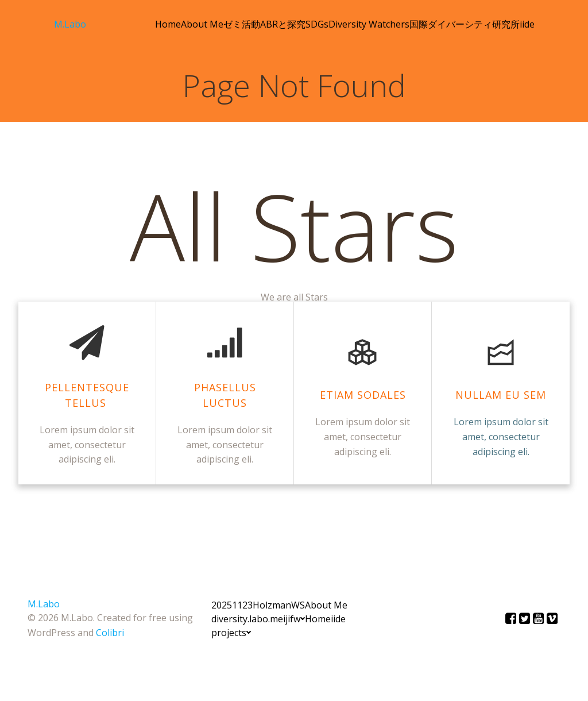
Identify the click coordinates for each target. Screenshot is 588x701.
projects (231, 633)
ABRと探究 (283, 24)
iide (527, 24)
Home (168, 24)
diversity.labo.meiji (251, 619)
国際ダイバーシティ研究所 (465, 24)
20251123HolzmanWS (258, 605)
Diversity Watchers (369, 24)
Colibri (110, 633)
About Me (202, 24)
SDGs (317, 24)
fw (297, 619)
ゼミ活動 (242, 24)
